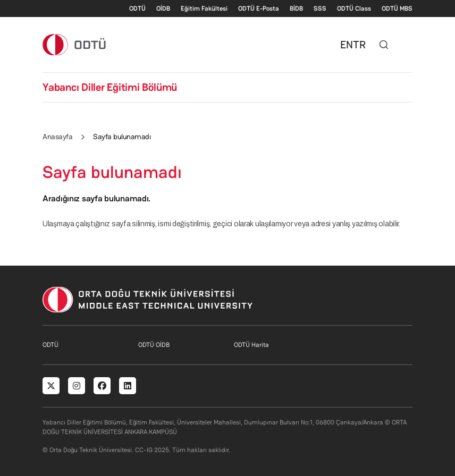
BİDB (296, 8)
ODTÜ (137, 8)
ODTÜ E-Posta (259, 8)
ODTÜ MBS (397, 8)
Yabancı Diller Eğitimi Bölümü (110, 87)
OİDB (163, 8)
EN (347, 45)
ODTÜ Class (354, 8)
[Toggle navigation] (407, 45)
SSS (320, 8)
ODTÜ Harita (251, 345)
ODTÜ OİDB (154, 345)
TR (359, 45)
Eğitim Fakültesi (204, 8)
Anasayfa (57, 137)
